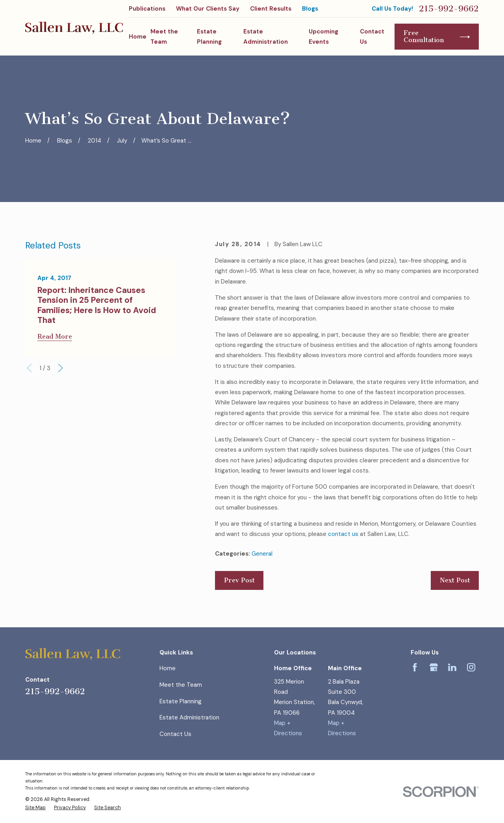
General (262, 554)
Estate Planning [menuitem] (209, 37)
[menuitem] (35, 808)
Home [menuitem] (138, 37)
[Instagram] (471, 667)
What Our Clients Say (208, 9)
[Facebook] (415, 667)
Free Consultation (437, 36)
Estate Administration (189, 717)
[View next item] (60, 368)
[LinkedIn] (452, 667)
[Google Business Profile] (434, 667)
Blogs (310, 9)
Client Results (271, 9)
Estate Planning (181, 701)
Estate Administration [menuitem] (266, 37)
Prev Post (239, 580)
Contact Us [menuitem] (372, 37)
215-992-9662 (449, 9)
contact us (343, 534)
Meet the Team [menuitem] (164, 37)
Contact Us (175, 734)
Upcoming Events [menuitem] (323, 37)
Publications (147, 9)
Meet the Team (181, 685)
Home (168, 668)
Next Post (455, 580)
